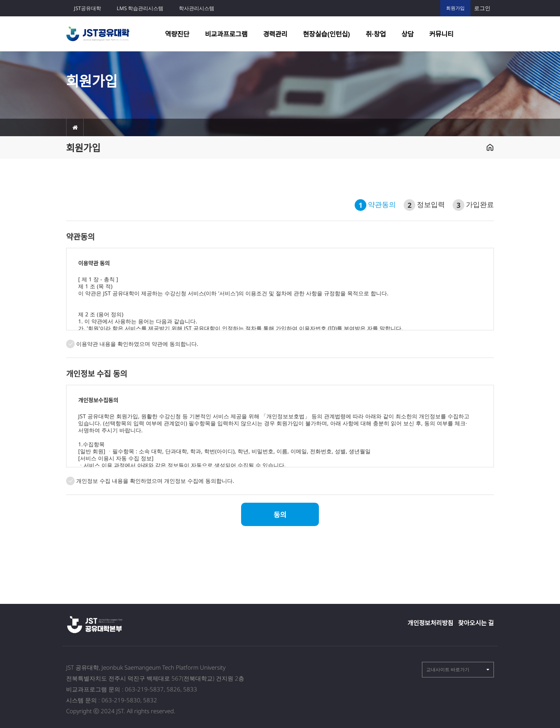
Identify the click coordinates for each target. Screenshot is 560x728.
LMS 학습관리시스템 (140, 8)
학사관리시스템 (197, 8)
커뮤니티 (442, 34)
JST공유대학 (87, 8)
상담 (407, 34)
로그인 (482, 8)
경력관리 (275, 34)
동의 (280, 515)
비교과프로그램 (226, 34)
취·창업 (376, 34)
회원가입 (455, 8)
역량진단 (177, 34)
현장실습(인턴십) (326, 34)
